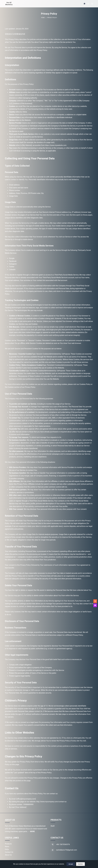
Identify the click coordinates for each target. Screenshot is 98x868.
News (7, 847)
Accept (71, 864)
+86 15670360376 (63, 844)
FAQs (7, 849)
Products (8, 844)
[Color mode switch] (84, 4)
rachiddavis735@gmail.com (67, 850)
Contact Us (9, 852)
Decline (80, 864)
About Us (8, 855)
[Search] (88, 4)
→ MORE (31, 831)
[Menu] (92, 4)
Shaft (53, 826)
